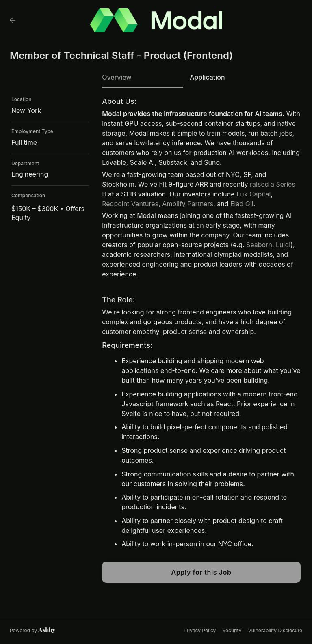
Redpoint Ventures (130, 204)
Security (232, 630)
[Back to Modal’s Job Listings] (13, 20)
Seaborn (259, 245)
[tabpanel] (201, 340)
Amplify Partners (188, 204)
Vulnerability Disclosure (275, 630)
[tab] (143, 80)
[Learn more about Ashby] (33, 631)
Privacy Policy (200, 630)
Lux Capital (253, 194)
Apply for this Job (201, 572)
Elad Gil (242, 204)
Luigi (283, 245)
